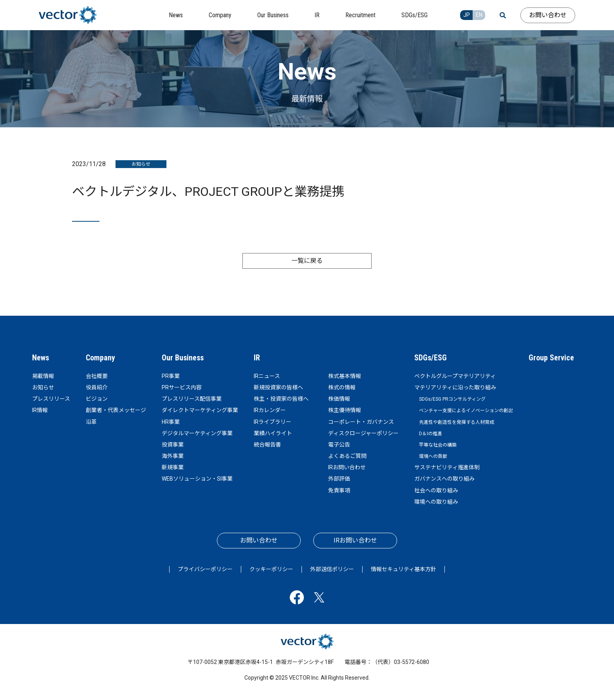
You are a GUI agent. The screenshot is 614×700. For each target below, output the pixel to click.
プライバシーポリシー (205, 569)
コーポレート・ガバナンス (361, 422)
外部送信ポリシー (332, 569)
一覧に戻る (307, 261)
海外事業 (173, 456)
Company (100, 358)
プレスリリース (51, 399)
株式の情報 (342, 387)
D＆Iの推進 (431, 434)
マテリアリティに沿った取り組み (455, 387)
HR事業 (171, 422)
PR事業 (171, 376)
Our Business (183, 358)
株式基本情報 (345, 376)
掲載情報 (43, 376)
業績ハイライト (273, 433)
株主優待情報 (345, 410)
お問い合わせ (548, 15)
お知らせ (43, 387)
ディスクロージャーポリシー (363, 433)
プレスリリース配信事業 (192, 399)
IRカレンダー (270, 410)
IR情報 (40, 410)
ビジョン (97, 399)
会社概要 (97, 376)
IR (257, 358)
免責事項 (339, 490)
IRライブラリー (273, 422)
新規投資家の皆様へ (278, 387)
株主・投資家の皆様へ (281, 399)
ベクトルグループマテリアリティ (455, 376)
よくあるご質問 (347, 456)
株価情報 (339, 399)
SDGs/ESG (431, 358)
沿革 (91, 422)
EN (479, 15)
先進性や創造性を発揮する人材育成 (457, 422)
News (41, 358)
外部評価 (339, 479)
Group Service (551, 358)
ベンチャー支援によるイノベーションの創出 (466, 411)
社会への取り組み (436, 490)
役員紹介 (97, 387)
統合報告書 (267, 445)
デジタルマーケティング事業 (197, 433)
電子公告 (339, 445)
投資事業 (173, 445)
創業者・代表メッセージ (116, 410)
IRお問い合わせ (347, 467)
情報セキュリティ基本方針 (404, 569)
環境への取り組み (436, 502)
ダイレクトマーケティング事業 (200, 410)
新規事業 (173, 467)
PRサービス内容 (182, 387)
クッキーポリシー (271, 569)
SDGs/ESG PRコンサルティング (452, 399)
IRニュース (267, 376)
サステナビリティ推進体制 (447, 467)
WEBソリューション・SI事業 (197, 479)
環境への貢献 (433, 456)
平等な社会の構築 (438, 445)
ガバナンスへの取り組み (444, 479)
